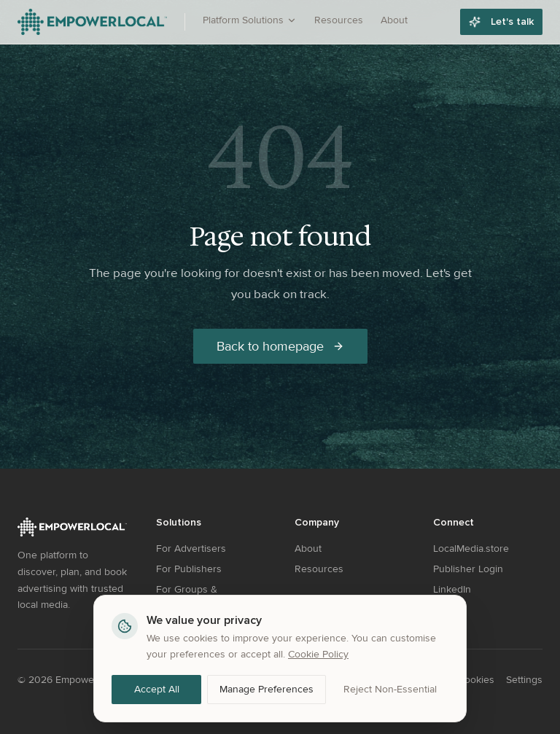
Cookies (476, 680)
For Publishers (189, 569)
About (394, 20)
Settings (524, 680)
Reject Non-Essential (390, 689)
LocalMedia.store (471, 548)
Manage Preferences (267, 689)
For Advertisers (191, 548)
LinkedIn (452, 589)
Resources (339, 20)
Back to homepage (280, 346)
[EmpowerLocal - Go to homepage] (92, 22)
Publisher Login (468, 569)
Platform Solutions (250, 20)
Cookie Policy (318, 654)
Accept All (157, 689)
